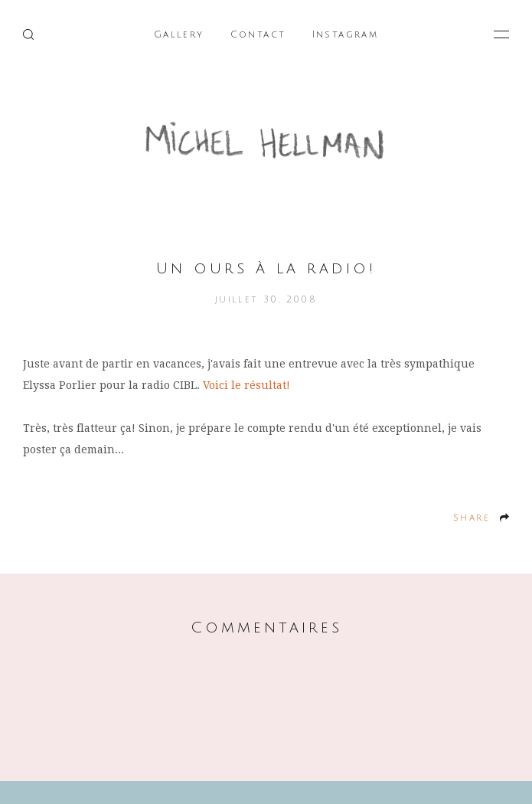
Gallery (179, 35)
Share (472, 518)
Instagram (346, 35)
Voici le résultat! (246, 385)
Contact (258, 35)
